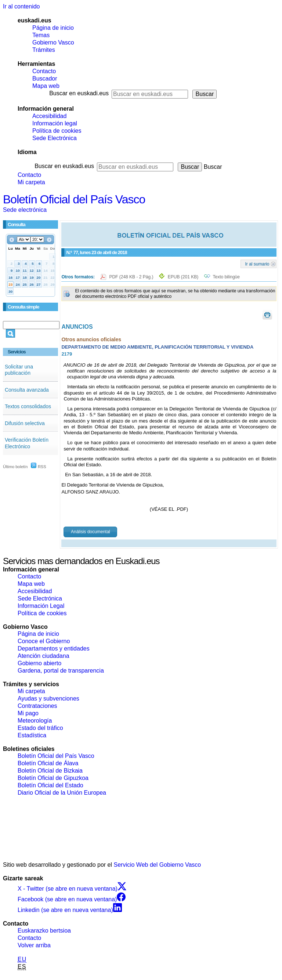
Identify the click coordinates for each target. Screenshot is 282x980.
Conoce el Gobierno (44, 641)
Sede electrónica (25, 210)
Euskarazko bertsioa (44, 931)
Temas (41, 35)
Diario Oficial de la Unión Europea (62, 793)
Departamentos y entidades (54, 648)
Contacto (44, 71)
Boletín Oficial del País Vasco (74, 199)
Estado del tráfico (40, 728)
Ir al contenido (21, 6)
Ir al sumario (257, 264)
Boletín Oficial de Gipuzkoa (53, 778)
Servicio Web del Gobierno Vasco (158, 865)
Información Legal (41, 606)
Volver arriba (34, 945)
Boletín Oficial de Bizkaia (50, 771)
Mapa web (46, 86)
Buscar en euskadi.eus (79, 93)
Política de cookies (57, 131)
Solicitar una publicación (19, 370)
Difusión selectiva (25, 423)
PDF (132, 277)
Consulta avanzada (27, 390)
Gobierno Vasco (53, 42)
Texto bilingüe (226, 277)
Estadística (32, 735)
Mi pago (28, 713)
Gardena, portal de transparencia (61, 671)
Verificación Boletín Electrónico (27, 443)
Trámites (44, 50)
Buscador (45, 79)
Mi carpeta (31, 182)
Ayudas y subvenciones (48, 699)
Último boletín (15, 467)
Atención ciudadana (44, 656)
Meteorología (35, 721)
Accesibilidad (49, 116)
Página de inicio (53, 28)
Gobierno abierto (39, 663)
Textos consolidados (28, 406)
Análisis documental (91, 532)
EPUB (183, 277)
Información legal (55, 123)
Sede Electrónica (55, 138)
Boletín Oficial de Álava (48, 763)
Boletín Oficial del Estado (50, 785)
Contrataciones (37, 706)
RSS (39, 467)
